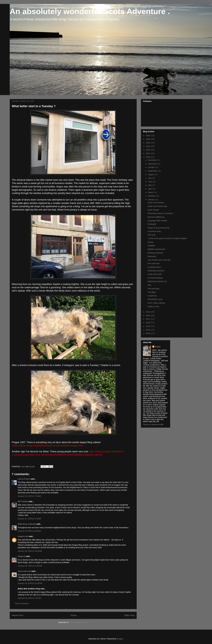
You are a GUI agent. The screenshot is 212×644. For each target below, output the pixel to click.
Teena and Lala (24, 571)
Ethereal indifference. (156, 217)
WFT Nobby (23, 501)
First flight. (152, 292)
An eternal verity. (154, 231)
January (152, 200)
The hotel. (152, 235)
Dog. (150, 285)
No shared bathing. (155, 278)
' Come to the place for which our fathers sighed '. (168, 238)
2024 (148, 143)
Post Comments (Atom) (79, 622)
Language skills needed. (157, 221)
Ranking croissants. (156, 253)
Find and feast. (154, 289)
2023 (148, 146)
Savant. (151, 242)
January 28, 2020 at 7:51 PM (29, 598)
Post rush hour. (154, 263)
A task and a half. (155, 274)
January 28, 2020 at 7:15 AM (29, 496)
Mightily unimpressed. (156, 249)
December (152, 160)
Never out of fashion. (156, 203)
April (150, 189)
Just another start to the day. (159, 260)
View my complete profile (153, 424)
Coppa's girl (23, 536)
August (151, 175)
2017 (148, 319)
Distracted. (152, 256)
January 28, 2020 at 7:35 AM (29, 519)
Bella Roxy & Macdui (27, 524)
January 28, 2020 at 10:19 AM (30, 551)
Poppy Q (22, 556)
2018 (148, 316)
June (150, 182)
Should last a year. (155, 299)
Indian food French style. (158, 206)
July (150, 178)
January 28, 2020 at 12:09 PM (30, 583)
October (152, 167)
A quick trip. (152, 296)
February (152, 196)
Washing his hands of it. (157, 281)
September (153, 171)
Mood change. (153, 210)
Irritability (151, 246)
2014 (148, 330)
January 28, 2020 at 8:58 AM (29, 531)
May (150, 185)
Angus (158, 347)
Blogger (120, 639)
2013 (148, 333)
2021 (148, 153)
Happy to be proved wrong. (159, 228)
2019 (148, 312)
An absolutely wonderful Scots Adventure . (90, 11)
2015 (148, 326)
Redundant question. (156, 271)
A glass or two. (154, 306)
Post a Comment (22, 603)
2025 (148, 139)
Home (74, 615)
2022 (148, 150)
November (152, 164)
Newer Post (18, 615)
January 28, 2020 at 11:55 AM (30, 566)
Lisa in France (24, 479)
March (151, 192)
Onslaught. (152, 224)
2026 (148, 136)
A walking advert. (155, 267)
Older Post (129, 615)
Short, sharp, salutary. (157, 303)
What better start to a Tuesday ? (161, 213)
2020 (148, 157)
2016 (148, 323)
